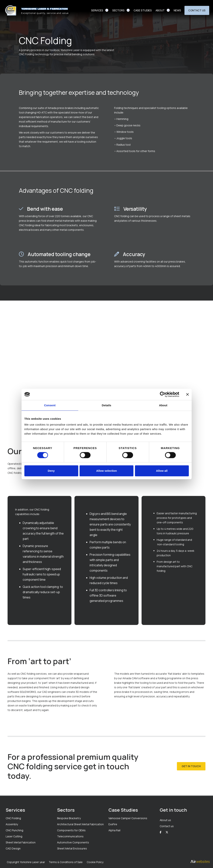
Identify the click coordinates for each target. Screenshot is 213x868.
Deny (51, 471)
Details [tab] (107, 405)
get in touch (191, 766)
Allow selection (106, 471)
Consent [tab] (50, 405)
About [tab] (163, 405)
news (177, 10)
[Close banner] (187, 394)
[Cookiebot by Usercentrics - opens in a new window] (163, 394)
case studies (143, 10)
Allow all (162, 471)
